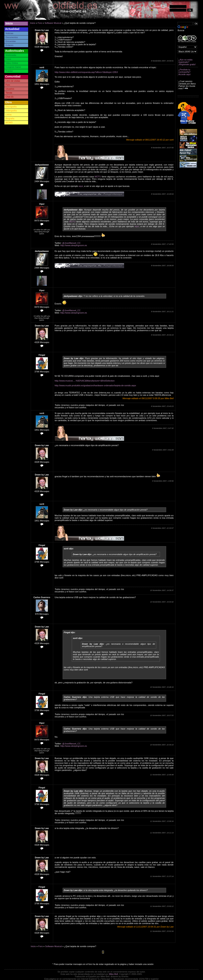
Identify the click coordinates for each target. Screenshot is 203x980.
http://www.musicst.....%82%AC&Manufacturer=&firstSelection (85, 381)
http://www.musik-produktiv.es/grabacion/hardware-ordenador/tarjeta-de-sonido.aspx (95, 385)
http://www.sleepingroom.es (74, 245)
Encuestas (11, 41)
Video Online (12, 63)
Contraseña (159, 10)
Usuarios (10, 89)
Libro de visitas (13, 81)
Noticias (9, 33)
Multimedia (11, 55)
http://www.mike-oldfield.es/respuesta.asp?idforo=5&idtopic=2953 (86, 72)
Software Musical (53, 23)
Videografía (11, 111)
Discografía (11, 107)
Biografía (10, 119)
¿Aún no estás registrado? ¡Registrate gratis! (187, 62)
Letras (9, 115)
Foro (8, 85)
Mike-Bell (113, 974)
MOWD (9, 122)
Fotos (8, 59)
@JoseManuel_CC (71, 243)
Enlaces (9, 45)
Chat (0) (10, 97)
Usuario (157, 6)
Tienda (9, 93)
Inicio (9, 23)
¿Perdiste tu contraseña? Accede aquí (184, 72)
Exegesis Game (13, 67)
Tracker (9, 71)
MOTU (98, 177)
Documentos (12, 37)
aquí (81, 186)
